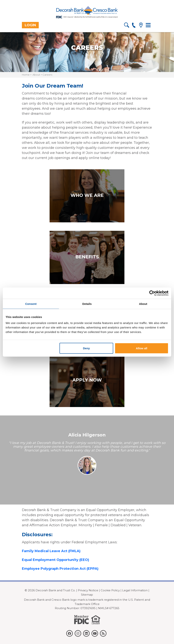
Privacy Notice (88, 590)
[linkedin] (86, 633)
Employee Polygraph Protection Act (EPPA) (60, 569)
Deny (87, 348)
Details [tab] (87, 304)
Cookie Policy (110, 590)
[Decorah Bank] (87, 12)
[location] (141, 26)
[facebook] (70, 633)
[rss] (103, 633)
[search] (127, 26)
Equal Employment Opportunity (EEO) (55, 560)
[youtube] (95, 633)
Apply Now (87, 380)
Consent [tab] (31, 304)
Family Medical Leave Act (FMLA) (51, 551)
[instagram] (78, 633)
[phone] (134, 26)
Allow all (142, 348)
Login (30, 25)
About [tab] (143, 304)
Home (26, 75)
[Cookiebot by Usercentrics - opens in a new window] (152, 293)
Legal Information (135, 590)
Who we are (87, 195)
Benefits (87, 257)
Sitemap (87, 595)
